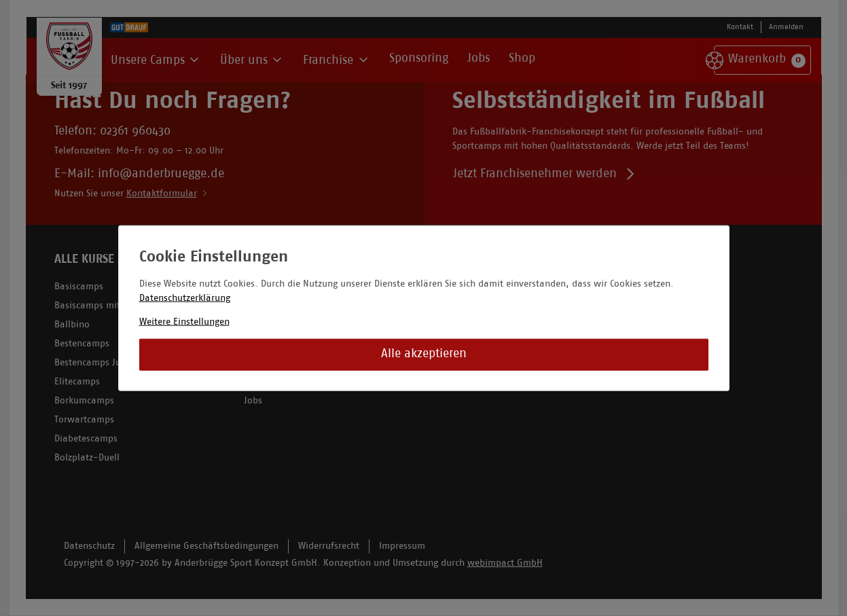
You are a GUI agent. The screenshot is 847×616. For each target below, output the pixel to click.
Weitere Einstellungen (184, 322)
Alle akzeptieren (424, 354)
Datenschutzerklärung (185, 298)
